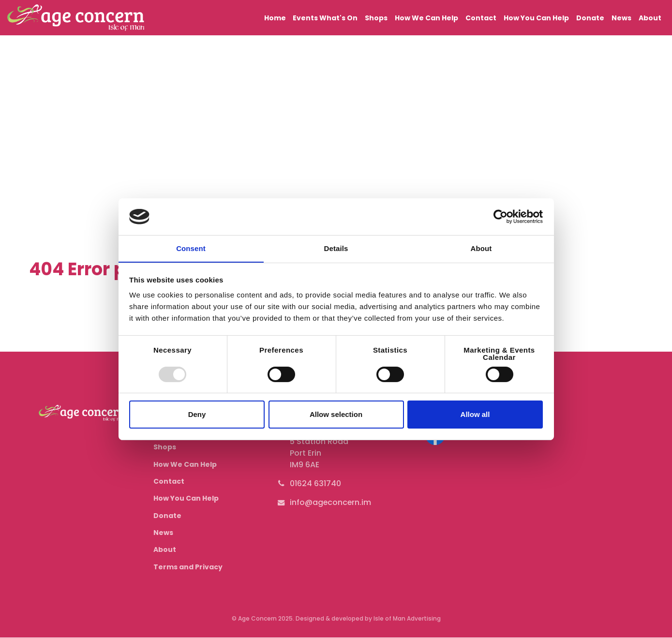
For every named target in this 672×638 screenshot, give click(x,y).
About (650, 17)
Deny (197, 415)
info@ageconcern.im (331, 502)
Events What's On (329, 17)
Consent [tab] (191, 248)
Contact (483, 17)
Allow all (475, 415)
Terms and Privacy (188, 567)
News (622, 17)
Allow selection (336, 415)
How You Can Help (538, 17)
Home (279, 17)
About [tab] (481, 248)
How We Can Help (429, 17)
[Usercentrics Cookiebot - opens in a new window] (500, 216)
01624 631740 (315, 483)
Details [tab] (336, 248)
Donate (592, 17)
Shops (380, 17)
